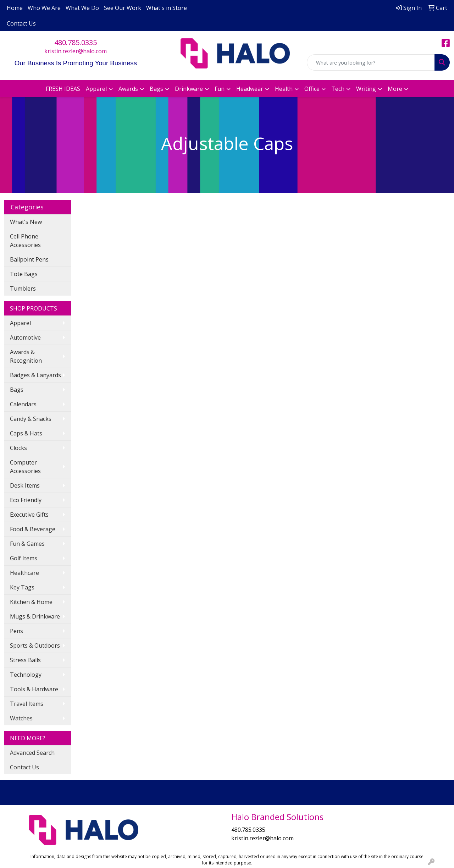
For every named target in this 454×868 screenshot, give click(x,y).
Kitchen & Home (31, 602)
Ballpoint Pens (29, 259)
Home (15, 8)
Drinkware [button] (189, 89)
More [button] (395, 89)
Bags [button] (156, 89)
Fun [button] (220, 89)
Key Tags (22, 587)
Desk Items (25, 485)
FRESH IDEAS (63, 89)
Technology (26, 675)
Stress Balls (25, 660)
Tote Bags (24, 274)
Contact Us (21, 23)
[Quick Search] (371, 62)
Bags (17, 390)
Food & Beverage (33, 529)
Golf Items (24, 558)
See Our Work (123, 8)
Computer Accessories (25, 467)
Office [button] (312, 89)
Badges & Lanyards (35, 375)
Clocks (18, 448)
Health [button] (284, 89)
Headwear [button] (250, 89)
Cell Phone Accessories (25, 241)
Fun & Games (27, 544)
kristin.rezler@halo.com (76, 51)
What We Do (82, 8)
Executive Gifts (29, 515)
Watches (21, 718)
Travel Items (27, 704)
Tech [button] (338, 89)
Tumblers (23, 289)
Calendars (23, 404)
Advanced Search (32, 753)
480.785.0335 (76, 42)
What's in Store (167, 8)
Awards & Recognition (26, 356)
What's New (26, 222)
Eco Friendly (26, 500)
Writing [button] (366, 89)
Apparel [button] (96, 89)
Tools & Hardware (34, 689)
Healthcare (24, 573)
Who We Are (44, 8)
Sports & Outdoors (35, 645)
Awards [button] (128, 89)
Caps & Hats (26, 433)
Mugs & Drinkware (35, 616)
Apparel (20, 323)
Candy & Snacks (31, 419)
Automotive (25, 337)
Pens (16, 631)
